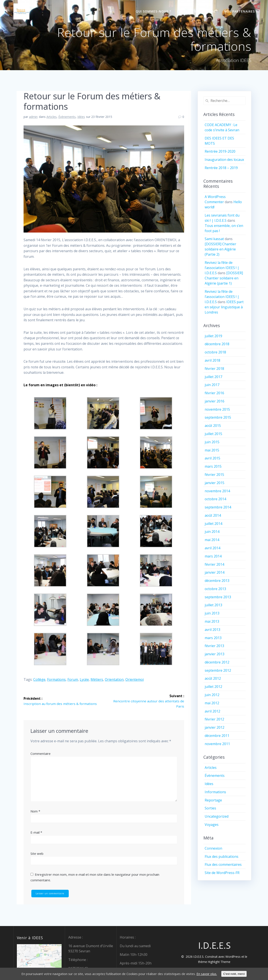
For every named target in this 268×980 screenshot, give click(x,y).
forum (73, 679)
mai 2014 (212, 540)
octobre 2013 (215, 589)
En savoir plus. (218, 974)
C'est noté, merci (246, 974)
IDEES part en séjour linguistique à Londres (224, 307)
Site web (37, 854)
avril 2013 (212, 630)
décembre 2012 (217, 662)
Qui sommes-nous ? (153, 11)
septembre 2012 (218, 670)
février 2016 (214, 393)
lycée (84, 679)
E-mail (36, 833)
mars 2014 (213, 556)
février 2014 (214, 564)
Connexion (213, 848)
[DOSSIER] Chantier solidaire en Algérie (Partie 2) (220, 249)
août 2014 (213, 515)
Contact (210, 11)
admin (33, 117)
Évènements (67, 117)
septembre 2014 (218, 507)
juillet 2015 (213, 434)
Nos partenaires (239, 11)
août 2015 (213, 426)
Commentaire (41, 754)
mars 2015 (213, 466)
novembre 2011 (217, 744)
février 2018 (214, 369)
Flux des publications (222, 857)
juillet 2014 (213, 524)
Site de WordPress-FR (222, 873)
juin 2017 (212, 385)
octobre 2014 (215, 499)
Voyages (212, 825)
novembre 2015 (217, 409)
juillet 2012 (213, 687)
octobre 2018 (215, 352)
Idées (81, 117)
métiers (97, 679)
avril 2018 (212, 360)
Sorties (210, 808)
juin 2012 (212, 695)
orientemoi (135, 679)
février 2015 (214, 475)
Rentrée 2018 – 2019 (221, 168)
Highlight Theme (219, 962)
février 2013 (214, 646)
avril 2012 (212, 711)
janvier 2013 (215, 654)
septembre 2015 (218, 417)
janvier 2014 (215, 572)
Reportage (213, 800)
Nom (35, 811)
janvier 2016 (215, 401)
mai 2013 (212, 621)
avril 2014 (212, 548)
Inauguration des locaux (224, 160)
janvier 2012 (215, 727)
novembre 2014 (217, 491)
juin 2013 (212, 613)
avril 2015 (212, 458)
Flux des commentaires (223, 864)
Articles (52, 117)
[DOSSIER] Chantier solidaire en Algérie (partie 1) (224, 278)
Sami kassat (214, 239)
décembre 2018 (217, 344)
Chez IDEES (187, 11)
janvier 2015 (215, 483)
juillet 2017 (213, 377)
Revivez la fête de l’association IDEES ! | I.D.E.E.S (222, 268)
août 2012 (213, 678)
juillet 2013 (213, 605)
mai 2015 (212, 450)
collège (39, 679)
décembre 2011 (217, 736)
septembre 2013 (218, 597)
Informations (215, 792)
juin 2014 (212, 532)
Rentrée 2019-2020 (220, 151)
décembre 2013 (217, 581)
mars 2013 (213, 638)
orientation (114, 679)
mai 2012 (212, 703)
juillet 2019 (213, 336)
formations (56, 679)
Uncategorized (217, 816)
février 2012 (214, 719)
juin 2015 (212, 442)
